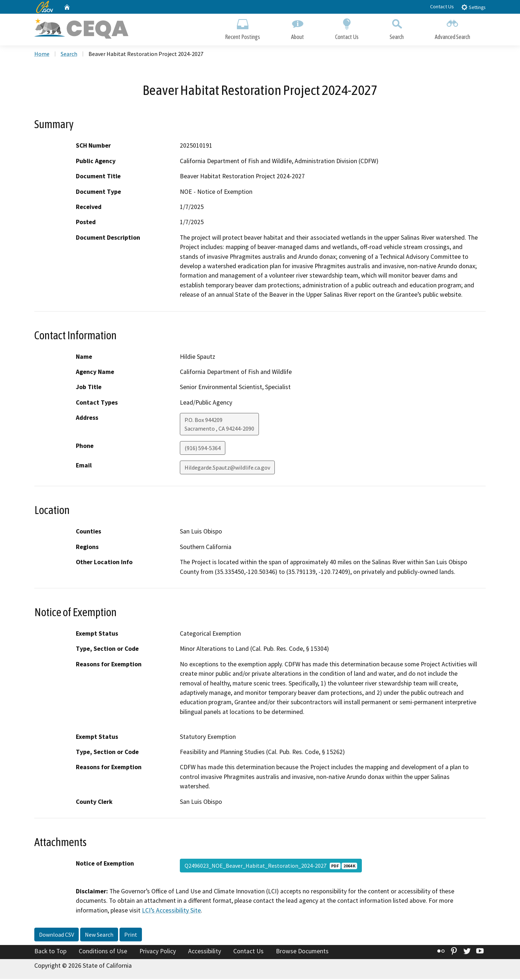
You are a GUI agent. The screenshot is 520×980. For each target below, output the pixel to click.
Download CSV (57, 936)
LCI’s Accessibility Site (171, 911)
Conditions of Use (103, 952)
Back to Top (50, 952)
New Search (99, 936)
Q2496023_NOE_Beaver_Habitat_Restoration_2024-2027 (271, 866)
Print (131, 936)
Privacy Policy (158, 952)
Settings (473, 7)
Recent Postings (242, 28)
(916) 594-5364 (203, 449)
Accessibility (205, 952)
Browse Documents (302, 952)
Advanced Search (452, 28)
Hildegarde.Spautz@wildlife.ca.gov (227, 469)
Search (397, 28)
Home (42, 55)
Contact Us (442, 6)
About (298, 28)
